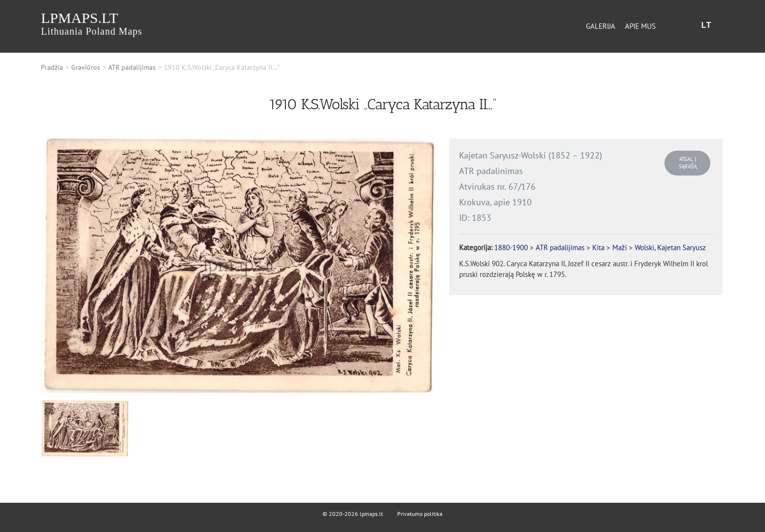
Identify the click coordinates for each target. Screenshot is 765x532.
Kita (598, 247)
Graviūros (86, 67)
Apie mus (640, 26)
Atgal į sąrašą (688, 163)
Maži (620, 247)
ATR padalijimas (132, 67)
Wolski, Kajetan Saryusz (670, 247)
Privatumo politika (420, 514)
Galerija (601, 26)
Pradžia (52, 67)
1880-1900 (511, 247)
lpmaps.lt (92, 23)
